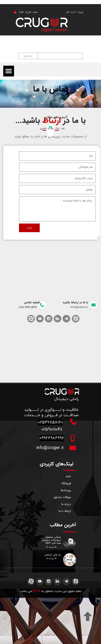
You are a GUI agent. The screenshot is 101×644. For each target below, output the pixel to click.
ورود (81, 12)
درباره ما (66, 504)
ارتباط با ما (65, 511)
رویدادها (66, 490)
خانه (68, 476)
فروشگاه (66, 483)
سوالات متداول (62, 497)
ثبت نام (71, 12)
